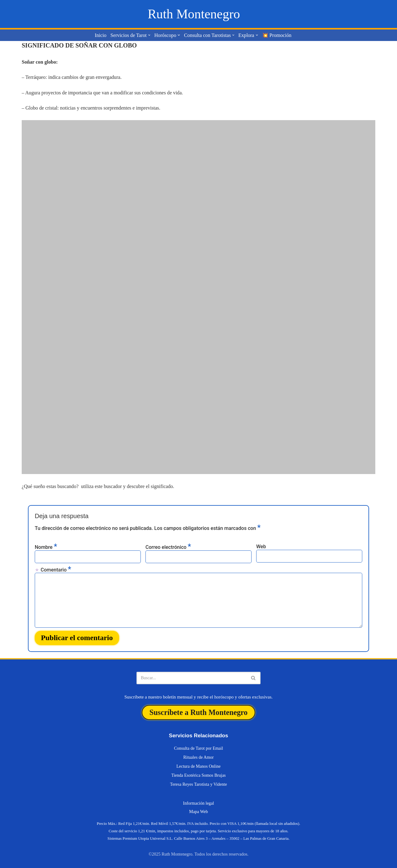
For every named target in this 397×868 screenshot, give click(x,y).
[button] (150, 35)
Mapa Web (198, 810)
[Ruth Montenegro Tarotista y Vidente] (194, 14)
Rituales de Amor (198, 756)
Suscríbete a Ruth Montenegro (198, 711)
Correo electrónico (168, 547)
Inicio (101, 35)
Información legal (198, 802)
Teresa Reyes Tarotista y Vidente (198, 783)
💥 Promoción (276, 35)
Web (261, 546)
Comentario (56, 569)
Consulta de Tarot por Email (198, 747)
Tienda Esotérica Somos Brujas (198, 774)
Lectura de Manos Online (199, 765)
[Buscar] (192, 677)
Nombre (46, 547)
